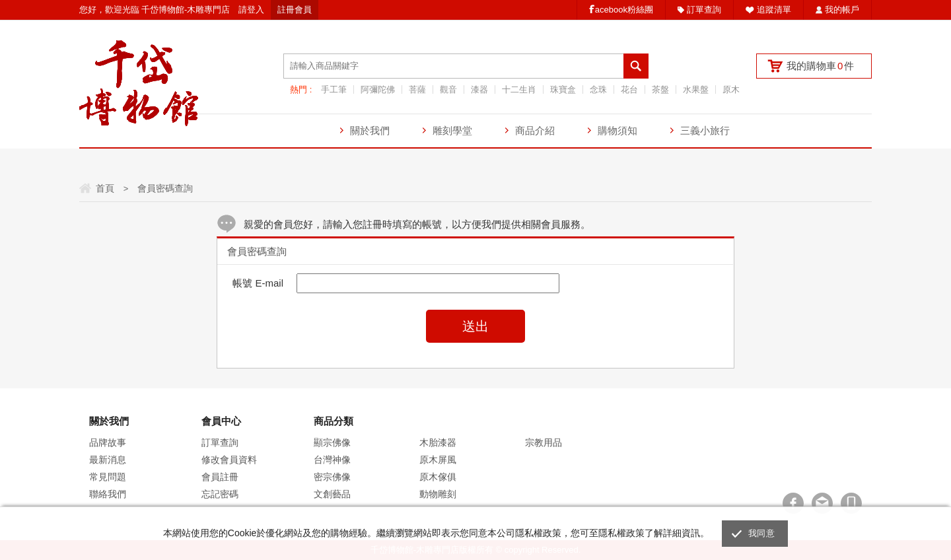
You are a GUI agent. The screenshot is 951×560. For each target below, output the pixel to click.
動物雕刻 (438, 494)
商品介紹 (535, 130)
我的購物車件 (820, 66)
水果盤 (696, 89)
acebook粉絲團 (624, 10)
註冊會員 (295, 10)
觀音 (448, 89)
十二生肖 (519, 89)
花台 (629, 89)
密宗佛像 (332, 477)
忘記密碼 (220, 494)
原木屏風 (438, 460)
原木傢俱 (438, 477)
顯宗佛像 (332, 442)
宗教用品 (544, 442)
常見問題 (108, 477)
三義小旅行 (705, 130)
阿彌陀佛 (378, 89)
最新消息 (108, 460)
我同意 (761, 533)
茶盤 (660, 89)
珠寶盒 (563, 89)
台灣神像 (332, 460)
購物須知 (617, 130)
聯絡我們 (108, 494)
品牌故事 (108, 442)
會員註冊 (220, 477)
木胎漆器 (438, 442)
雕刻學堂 (452, 130)
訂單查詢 (704, 10)
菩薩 (417, 89)
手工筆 (334, 89)
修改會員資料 (229, 460)
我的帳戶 (842, 10)
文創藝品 (332, 494)
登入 (256, 10)
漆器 (479, 89)
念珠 (598, 89)
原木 (731, 89)
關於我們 (370, 130)
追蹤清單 (774, 10)
